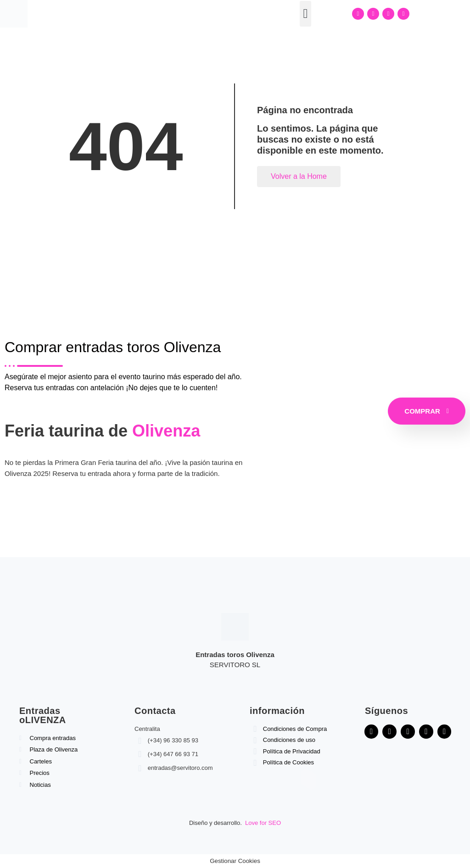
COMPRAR (427, 411)
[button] (305, 14)
